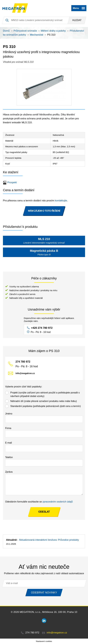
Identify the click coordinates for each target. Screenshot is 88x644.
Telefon (9, 457)
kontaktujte (61, 201)
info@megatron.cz (25, 373)
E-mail (8, 443)
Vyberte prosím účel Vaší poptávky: (24, 387)
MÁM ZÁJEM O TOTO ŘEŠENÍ (44, 211)
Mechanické (37, 35)
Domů (6, 31)
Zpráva (9, 472)
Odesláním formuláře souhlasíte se (39, 502)
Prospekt (10, 182)
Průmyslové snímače (25, 31)
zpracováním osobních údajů (58, 502)
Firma (8, 428)
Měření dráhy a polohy (53, 31)
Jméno (9, 414)
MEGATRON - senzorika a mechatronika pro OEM (15, 8)
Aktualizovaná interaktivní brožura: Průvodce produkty (49, 540)
